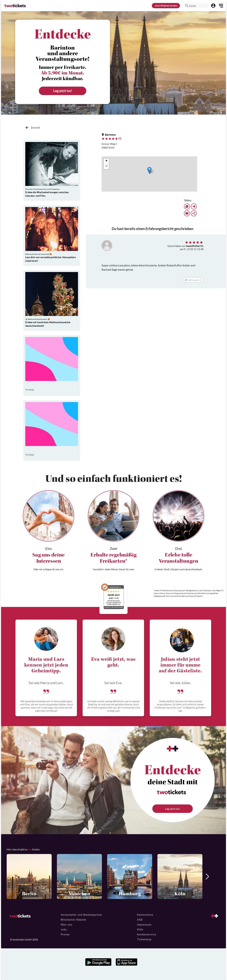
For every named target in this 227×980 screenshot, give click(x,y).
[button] (187, 6)
